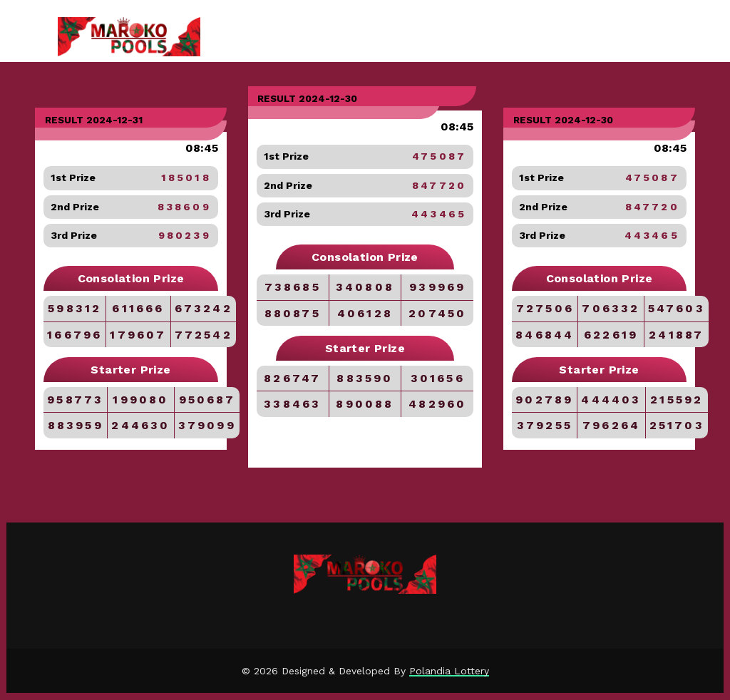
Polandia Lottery (449, 671)
